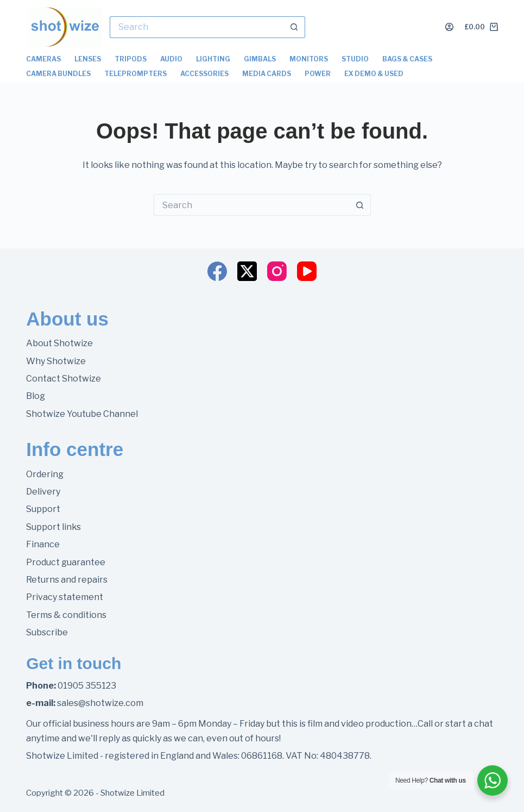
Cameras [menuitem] (43, 59)
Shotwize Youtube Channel (82, 414)
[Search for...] (197, 27)
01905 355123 (87, 686)
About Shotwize (59, 343)
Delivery (43, 492)
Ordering (45, 474)
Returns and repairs (67, 580)
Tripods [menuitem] (131, 59)
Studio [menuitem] (355, 59)
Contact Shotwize (64, 379)
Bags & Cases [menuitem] (407, 59)
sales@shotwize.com (100, 703)
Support (43, 509)
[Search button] (294, 27)
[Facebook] (217, 271)
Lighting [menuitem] (213, 59)
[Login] (449, 27)
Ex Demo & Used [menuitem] (374, 74)
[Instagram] (277, 271)
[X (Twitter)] (247, 271)
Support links (53, 527)
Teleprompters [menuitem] (135, 74)
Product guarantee (66, 562)
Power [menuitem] (318, 74)
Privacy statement (65, 597)
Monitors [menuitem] (309, 59)
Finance (43, 544)
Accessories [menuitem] (204, 74)
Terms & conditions (66, 615)
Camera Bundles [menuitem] (58, 74)
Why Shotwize (56, 361)
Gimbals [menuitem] (260, 59)
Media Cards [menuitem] (267, 74)
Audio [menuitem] (171, 59)
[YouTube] (307, 271)
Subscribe (47, 632)
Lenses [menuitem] (88, 59)
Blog (36, 396)
